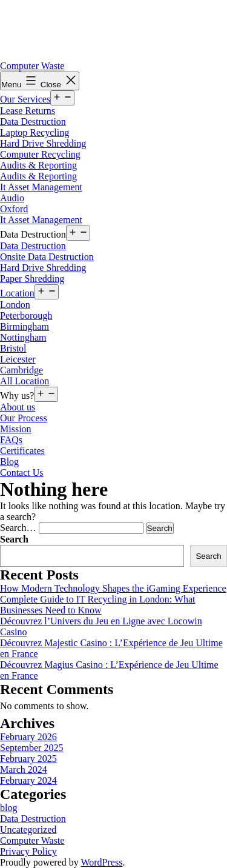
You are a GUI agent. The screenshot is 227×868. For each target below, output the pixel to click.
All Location (25, 381)
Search (14, 539)
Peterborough (26, 315)
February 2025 (28, 759)
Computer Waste (32, 66)
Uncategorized (28, 830)
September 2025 (31, 748)
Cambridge (21, 370)
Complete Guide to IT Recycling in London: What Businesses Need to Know (97, 605)
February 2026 (28, 737)
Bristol (13, 348)
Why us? (17, 396)
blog (8, 808)
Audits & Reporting (38, 165)
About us (18, 407)
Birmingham (25, 326)
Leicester (18, 359)
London (15, 305)
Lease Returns (28, 111)
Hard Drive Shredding (43, 143)
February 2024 (28, 780)
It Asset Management (41, 187)
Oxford (14, 209)
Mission (16, 429)
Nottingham (23, 337)
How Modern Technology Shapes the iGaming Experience (113, 588)
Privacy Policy (28, 851)
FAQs (11, 440)
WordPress (101, 862)
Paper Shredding (32, 279)
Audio (12, 198)
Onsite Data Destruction (47, 257)
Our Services (25, 99)
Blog (9, 462)
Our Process (24, 418)
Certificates (22, 451)
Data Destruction (33, 122)
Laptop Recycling (35, 132)
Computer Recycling (40, 154)
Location (17, 293)
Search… (18, 528)
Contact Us (22, 472)
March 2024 (24, 770)
